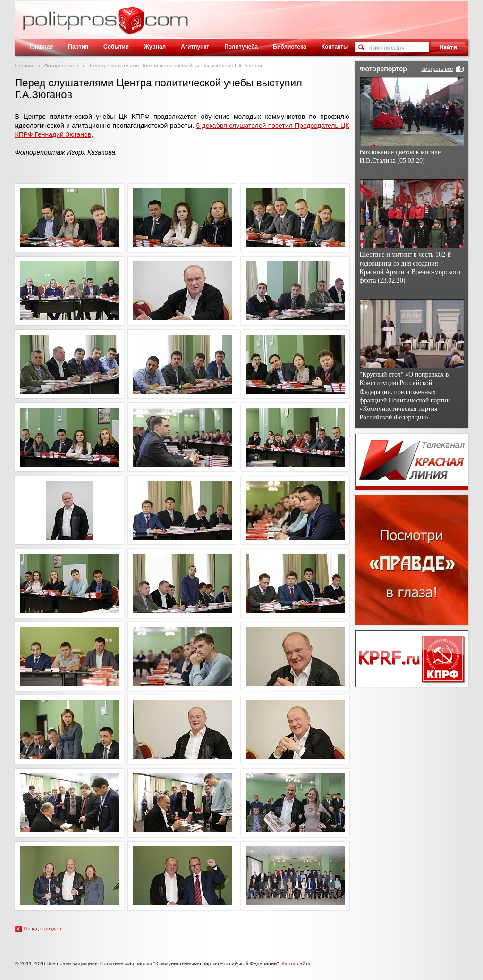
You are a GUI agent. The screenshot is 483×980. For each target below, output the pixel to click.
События (116, 47)
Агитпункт (195, 47)
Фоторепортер (61, 66)
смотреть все (437, 69)
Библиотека (289, 47)
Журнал (155, 47)
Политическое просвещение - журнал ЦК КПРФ (131, 25)
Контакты (335, 47)
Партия (78, 47)
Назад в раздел (43, 929)
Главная (42, 47)
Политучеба (241, 47)
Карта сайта (296, 963)
